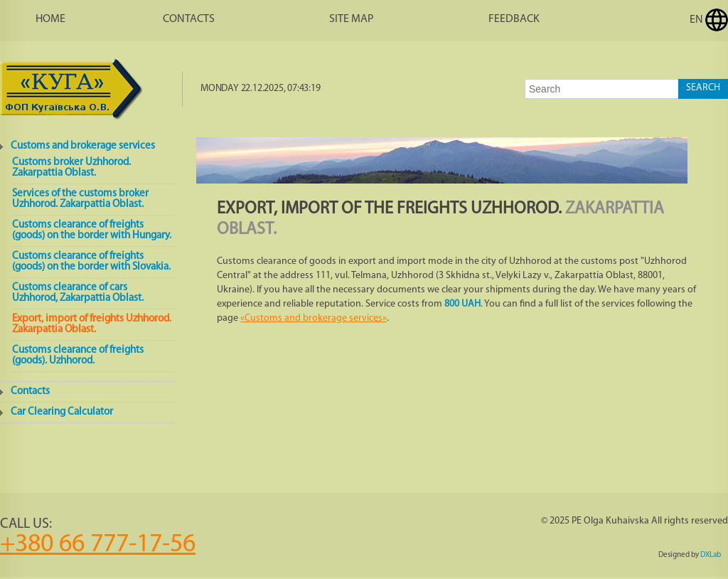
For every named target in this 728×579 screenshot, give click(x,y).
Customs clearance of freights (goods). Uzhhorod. (78, 356)
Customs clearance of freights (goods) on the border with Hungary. (92, 230)
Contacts (189, 19)
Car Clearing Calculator (62, 412)
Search (703, 88)
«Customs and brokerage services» (314, 318)
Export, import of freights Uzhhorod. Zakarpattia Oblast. (92, 324)
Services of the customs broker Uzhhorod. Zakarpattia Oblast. (80, 199)
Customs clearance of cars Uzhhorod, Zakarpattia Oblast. (78, 293)
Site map (352, 19)
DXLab (711, 555)
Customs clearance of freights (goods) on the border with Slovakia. (91, 262)
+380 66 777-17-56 (98, 545)
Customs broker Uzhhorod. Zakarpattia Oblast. (71, 168)
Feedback (514, 19)
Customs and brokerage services (83, 146)
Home (50, 19)
